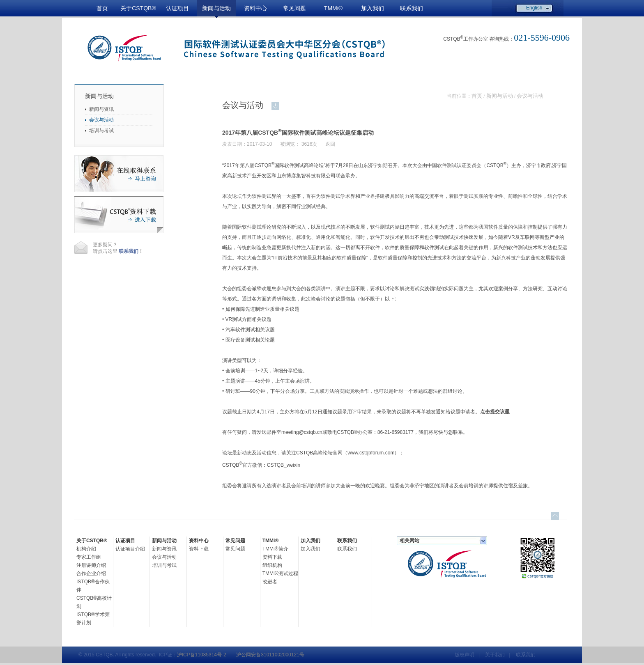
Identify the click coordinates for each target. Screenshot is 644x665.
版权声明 (465, 655)
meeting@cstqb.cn (302, 432)
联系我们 (412, 8)
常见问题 (294, 8)
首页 (102, 8)
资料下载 (199, 549)
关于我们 (495, 655)
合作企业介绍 (91, 573)
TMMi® (333, 8)
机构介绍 (86, 549)
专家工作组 (89, 557)
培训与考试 (101, 131)
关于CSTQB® (138, 8)
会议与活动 (101, 120)
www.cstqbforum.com (371, 453)
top (555, 516)
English (534, 8)
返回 (330, 144)
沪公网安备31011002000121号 (270, 655)
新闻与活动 (216, 8)
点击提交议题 (495, 412)
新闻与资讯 (101, 109)
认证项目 (177, 8)
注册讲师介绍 (91, 565)
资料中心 (255, 8)
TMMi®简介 (275, 549)
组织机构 (272, 565)
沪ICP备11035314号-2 (202, 655)
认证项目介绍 (130, 549)
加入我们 (373, 8)
